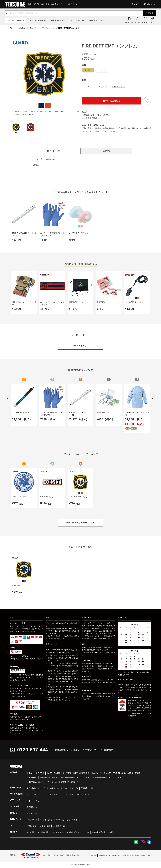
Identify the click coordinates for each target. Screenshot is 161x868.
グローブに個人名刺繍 (46, 788)
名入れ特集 (31, 788)
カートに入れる (112, 101)
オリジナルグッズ (66, 794)
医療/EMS (22, 28)
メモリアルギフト (82, 794)
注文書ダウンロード (60, 826)
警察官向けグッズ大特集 (69, 782)
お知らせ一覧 (32, 813)
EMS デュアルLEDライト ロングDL (24, 234)
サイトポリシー (58, 832)
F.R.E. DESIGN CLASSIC (123, 773)
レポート (30, 801)
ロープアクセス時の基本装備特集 (76, 773)
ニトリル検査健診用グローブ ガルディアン (52, 234)
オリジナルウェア (34, 794)
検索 (150, 13)
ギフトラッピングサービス (68, 788)
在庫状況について (119, 86)
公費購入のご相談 (88, 788)
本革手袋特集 (45, 777)
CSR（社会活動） (43, 832)
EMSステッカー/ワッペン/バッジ (42, 28)
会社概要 (30, 832)
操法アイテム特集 (54, 773)
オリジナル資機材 (50, 794)
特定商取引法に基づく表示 (102, 832)
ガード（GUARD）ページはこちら (80, 523)
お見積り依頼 (59, 820)
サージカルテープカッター (79, 233)
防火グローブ (32, 777)
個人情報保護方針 (115, 856)
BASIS (137, 773)
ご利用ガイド (32, 820)
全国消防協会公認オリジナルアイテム (108, 777)
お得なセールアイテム (36, 773)
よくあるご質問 (46, 820)
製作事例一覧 (32, 807)
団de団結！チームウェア (101, 773)
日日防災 (56, 777)
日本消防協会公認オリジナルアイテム (42, 782)
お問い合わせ (72, 820)
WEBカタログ (32, 826)
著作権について (146, 856)
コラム (39, 801)
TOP (12, 28)
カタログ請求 (45, 826)
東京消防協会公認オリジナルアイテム (76, 777)
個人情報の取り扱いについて (78, 832)
